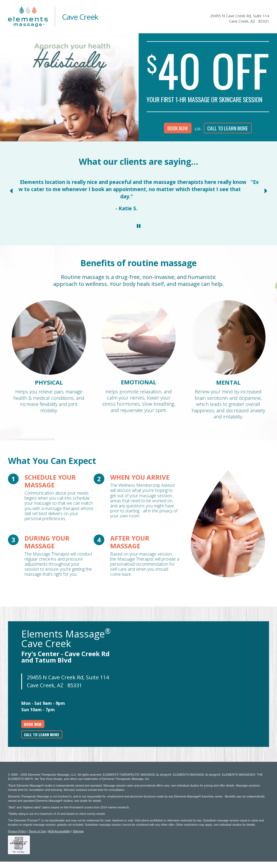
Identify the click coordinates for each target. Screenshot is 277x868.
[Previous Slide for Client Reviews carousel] (11, 191)
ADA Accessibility (59, 831)
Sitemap (78, 831)
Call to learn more (228, 128)
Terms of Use (37, 831)
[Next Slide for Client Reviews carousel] (266, 191)
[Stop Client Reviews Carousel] (139, 226)
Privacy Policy (17, 831)
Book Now (178, 128)
